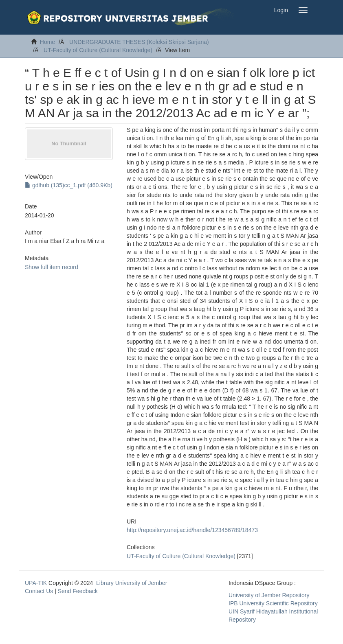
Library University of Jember (132, 583)
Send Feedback (78, 591)
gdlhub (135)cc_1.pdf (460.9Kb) (69, 185)
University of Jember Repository (269, 595)
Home (47, 42)
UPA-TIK (36, 583)
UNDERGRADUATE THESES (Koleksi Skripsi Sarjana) (139, 42)
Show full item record (52, 267)
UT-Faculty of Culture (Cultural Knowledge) (98, 50)
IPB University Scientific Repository (273, 603)
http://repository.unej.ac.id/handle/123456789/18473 (192, 530)
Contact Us (39, 591)
